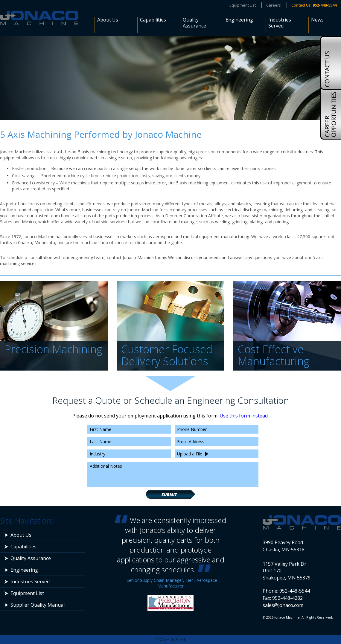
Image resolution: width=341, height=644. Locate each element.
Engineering (239, 20)
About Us (108, 20)
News (317, 20)
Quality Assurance (194, 23)
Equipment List (243, 5)
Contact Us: (314, 5)
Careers (274, 5)
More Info (170, 640)
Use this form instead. (244, 416)
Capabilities (153, 20)
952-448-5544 (295, 591)
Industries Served (280, 23)
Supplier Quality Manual (38, 605)
